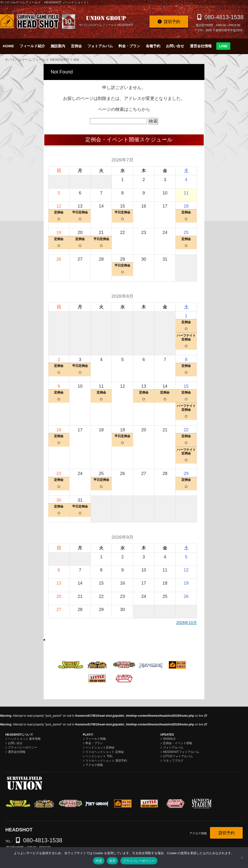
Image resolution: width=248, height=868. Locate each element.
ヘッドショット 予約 (99, 756)
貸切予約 (172, 22)
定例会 (76, 46)
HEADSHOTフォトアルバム (181, 752)
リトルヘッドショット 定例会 (105, 752)
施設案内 (58, 46)
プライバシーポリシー (23, 747)
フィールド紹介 (32, 46)
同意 (99, 861)
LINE (223, 46)
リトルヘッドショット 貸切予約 (106, 761)
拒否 (112, 861)
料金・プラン (129, 46)
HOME (8, 46)
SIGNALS (169, 739)
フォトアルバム (100, 46)
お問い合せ (175, 46)
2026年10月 (187, 623)
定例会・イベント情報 (178, 743)
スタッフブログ (173, 761)
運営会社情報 (201, 46)
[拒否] (242, 858)
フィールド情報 (96, 739)
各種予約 (153, 46)
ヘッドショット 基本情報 (24, 739)
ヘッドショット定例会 (100, 747)
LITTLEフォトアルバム (178, 756)
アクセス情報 (94, 765)
